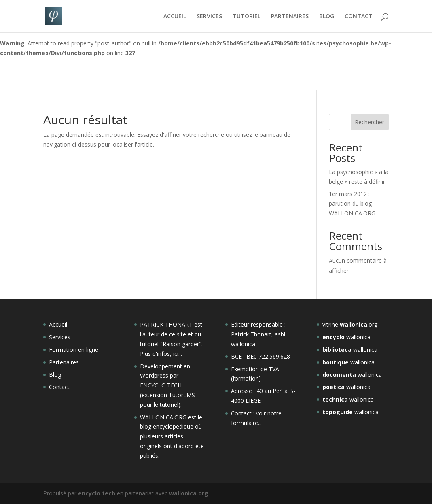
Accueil (58, 324)
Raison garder (181, 344)
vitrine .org (350, 324)
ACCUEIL (175, 17)
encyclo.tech (97, 493)
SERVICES (209, 17)
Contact (59, 387)
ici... (178, 354)
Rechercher (370, 122)
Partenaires (64, 362)
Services (60, 337)
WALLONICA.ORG (164, 417)
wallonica (346, 337)
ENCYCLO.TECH (161, 385)
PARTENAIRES (290, 17)
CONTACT (359, 17)
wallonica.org (189, 493)
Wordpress (154, 375)
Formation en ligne (74, 350)
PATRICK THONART (166, 324)
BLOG (327, 17)
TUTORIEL (247, 17)
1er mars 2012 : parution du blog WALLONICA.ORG (352, 203)
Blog (55, 375)
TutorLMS (182, 395)
